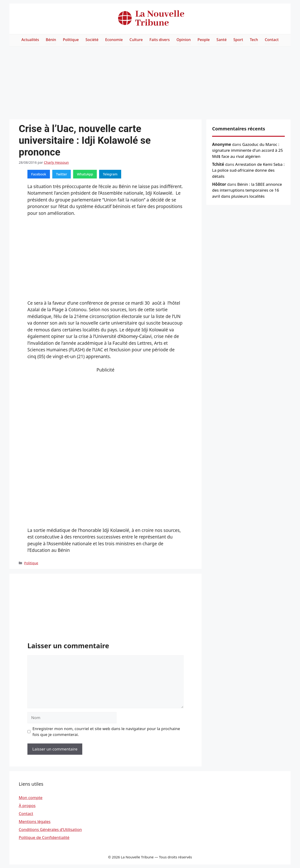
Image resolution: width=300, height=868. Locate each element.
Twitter (62, 174)
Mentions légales (35, 821)
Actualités (30, 40)
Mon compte (31, 798)
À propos (27, 805)
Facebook (39, 174)
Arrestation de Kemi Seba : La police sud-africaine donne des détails (248, 170)
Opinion (184, 40)
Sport (238, 40)
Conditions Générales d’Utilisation (50, 829)
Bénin (51, 40)
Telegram (110, 174)
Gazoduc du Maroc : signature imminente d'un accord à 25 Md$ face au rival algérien (247, 150)
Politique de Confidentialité (44, 837)
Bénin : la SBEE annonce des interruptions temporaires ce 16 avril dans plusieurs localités (247, 190)
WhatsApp (85, 174)
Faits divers (160, 40)
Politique (71, 40)
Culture (136, 40)
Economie (114, 40)
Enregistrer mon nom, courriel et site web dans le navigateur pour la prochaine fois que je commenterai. (106, 732)
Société (92, 40)
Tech (254, 40)
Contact (272, 40)
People (204, 40)
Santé (222, 40)
